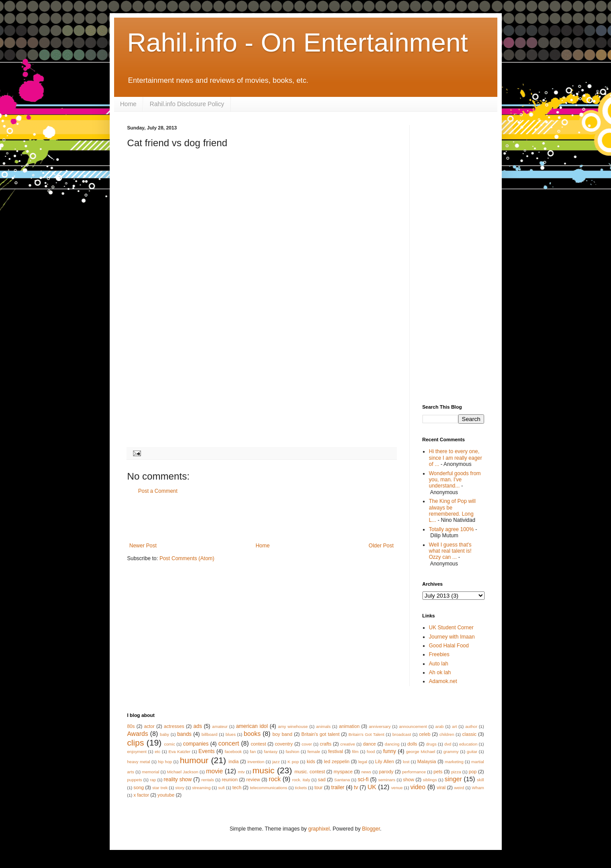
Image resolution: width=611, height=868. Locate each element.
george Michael (421, 752)
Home (128, 104)
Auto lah (439, 664)
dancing (392, 744)
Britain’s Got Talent (366, 734)
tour (319, 787)
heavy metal (139, 762)
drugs (431, 744)
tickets (301, 788)
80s (131, 726)
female (314, 752)
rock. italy (301, 780)
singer (453, 779)
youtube (166, 795)
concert (229, 743)
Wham (478, 788)
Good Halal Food (449, 646)
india (234, 761)
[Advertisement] (262, 518)
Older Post (381, 546)
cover (307, 744)
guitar (472, 752)
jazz (276, 762)
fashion (292, 752)
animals (323, 726)
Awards (138, 734)
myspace (343, 772)
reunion (230, 779)
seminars (387, 780)
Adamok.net (443, 681)
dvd (448, 744)
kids (311, 761)
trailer (338, 787)
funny (390, 751)
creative (348, 744)
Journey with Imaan (452, 637)
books (252, 734)
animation (349, 726)
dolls (412, 744)
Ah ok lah (440, 672)
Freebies (439, 654)
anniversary (380, 726)
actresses (174, 726)
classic (469, 734)
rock (275, 779)
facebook (233, 752)
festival (336, 751)
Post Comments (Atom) (187, 558)
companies (196, 744)
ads (198, 726)
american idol (252, 726)
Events (207, 751)
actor (149, 726)
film (355, 752)
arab (439, 726)
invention (256, 762)
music (263, 770)
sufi (221, 788)
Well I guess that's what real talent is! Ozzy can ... (450, 551)
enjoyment (137, 752)
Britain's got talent (320, 734)
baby (165, 734)
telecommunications (268, 788)
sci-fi (363, 779)
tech (237, 787)
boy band (282, 734)
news (366, 772)
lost (406, 762)
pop (473, 772)
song (139, 787)
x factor (141, 795)
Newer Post (143, 546)
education (468, 744)
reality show (178, 779)
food (371, 752)
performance (414, 772)
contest (258, 744)
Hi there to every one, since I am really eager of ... (456, 458)
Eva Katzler (179, 752)
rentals (208, 780)
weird (459, 788)
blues (231, 734)
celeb (425, 734)
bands (184, 734)
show (409, 779)
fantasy (271, 752)
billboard (209, 734)
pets (438, 772)
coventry (284, 744)
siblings (430, 780)
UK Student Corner (451, 628)
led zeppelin (337, 761)
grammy (451, 752)
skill (481, 780)
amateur (220, 726)
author (471, 726)
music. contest (309, 772)
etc (157, 752)
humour (194, 760)
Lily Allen (384, 761)
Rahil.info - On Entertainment (298, 42)
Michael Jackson (183, 772)
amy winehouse (293, 726)
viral (441, 787)
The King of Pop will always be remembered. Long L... (452, 511)
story (180, 788)
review (253, 779)
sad (322, 779)
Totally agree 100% (452, 529)
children (447, 734)
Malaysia (427, 761)
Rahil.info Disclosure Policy (187, 104)
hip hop (165, 762)
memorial (150, 772)
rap (153, 780)
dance (369, 744)
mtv (241, 772)
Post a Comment (158, 491)
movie (215, 771)
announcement (413, 726)
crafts (326, 744)
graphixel (319, 829)
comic (169, 744)
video (418, 787)
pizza (456, 772)
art (454, 726)
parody (386, 772)
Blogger (371, 829)
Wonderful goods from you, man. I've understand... (455, 480)
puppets (135, 780)
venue (397, 788)
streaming (201, 788)
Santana (342, 780)
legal (363, 762)
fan (253, 752)
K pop (293, 762)
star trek (160, 788)
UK (372, 787)
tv (356, 787)
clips (136, 743)
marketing (454, 762)
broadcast (402, 734)
